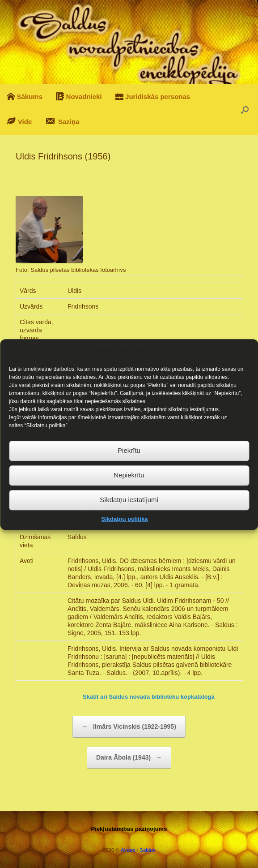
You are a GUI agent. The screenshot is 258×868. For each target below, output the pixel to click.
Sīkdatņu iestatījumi (129, 514)
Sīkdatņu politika (124, 534)
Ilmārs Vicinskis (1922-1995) (129, 727)
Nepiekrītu (129, 490)
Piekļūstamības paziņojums (129, 829)
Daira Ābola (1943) (129, 758)
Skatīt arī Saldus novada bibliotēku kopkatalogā (149, 697)
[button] (245, 110)
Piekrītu (129, 465)
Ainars (128, 850)
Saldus (147, 850)
